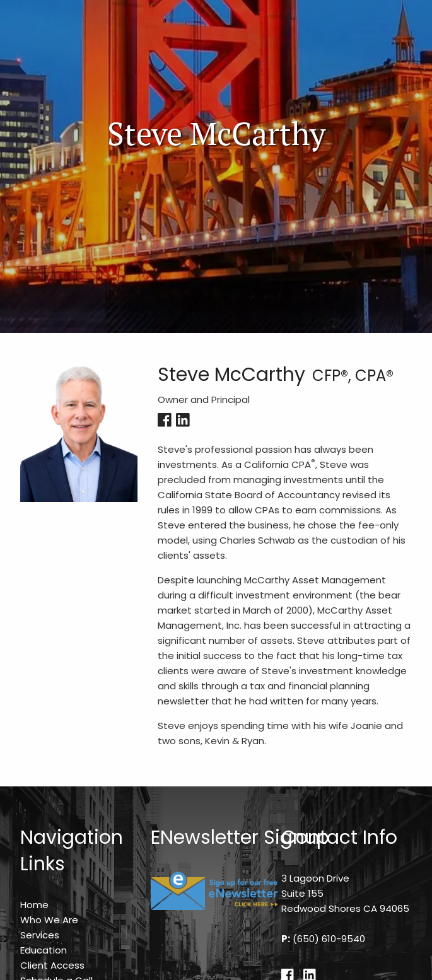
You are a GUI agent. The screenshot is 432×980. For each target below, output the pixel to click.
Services (40, 935)
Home (34, 905)
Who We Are (49, 920)
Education (44, 950)
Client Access (52, 965)
